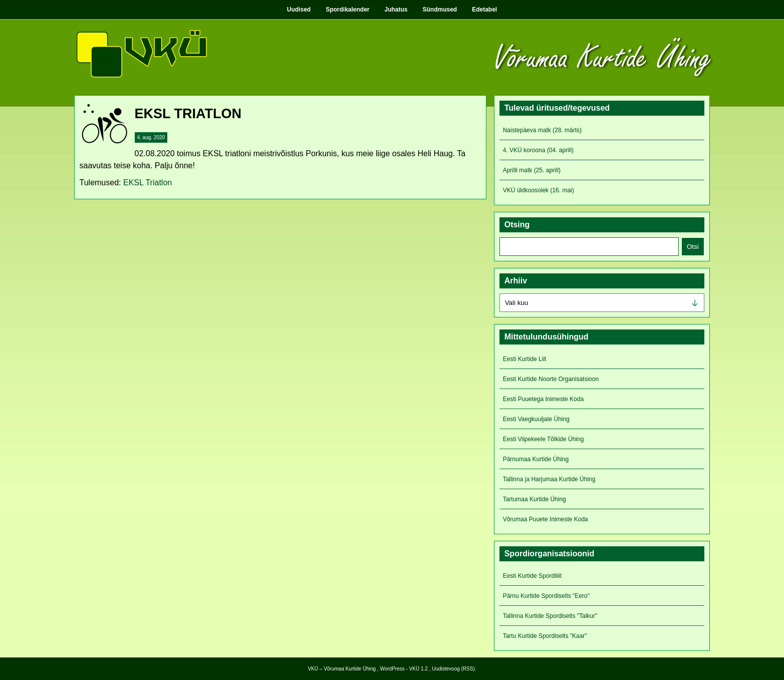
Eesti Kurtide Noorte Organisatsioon (551, 379)
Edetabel (484, 10)
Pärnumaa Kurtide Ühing (536, 459)
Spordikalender (347, 10)
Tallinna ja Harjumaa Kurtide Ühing (549, 479)
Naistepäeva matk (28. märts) (542, 130)
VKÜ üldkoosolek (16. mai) (539, 190)
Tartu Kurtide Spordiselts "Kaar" (545, 636)
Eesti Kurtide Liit (525, 359)
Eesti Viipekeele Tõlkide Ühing (544, 439)
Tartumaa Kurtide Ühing (535, 499)
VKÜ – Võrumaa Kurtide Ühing (342, 669)
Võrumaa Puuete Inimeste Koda (546, 519)
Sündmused (440, 10)
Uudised (299, 10)
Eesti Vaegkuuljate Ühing (536, 419)
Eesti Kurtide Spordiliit (532, 576)
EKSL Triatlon (148, 183)
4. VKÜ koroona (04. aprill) (538, 150)
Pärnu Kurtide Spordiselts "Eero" (546, 596)
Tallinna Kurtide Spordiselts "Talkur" (550, 616)
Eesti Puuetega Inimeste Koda (543, 399)
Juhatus (396, 10)
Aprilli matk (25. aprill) (532, 170)
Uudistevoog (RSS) (453, 669)
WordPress (392, 669)
